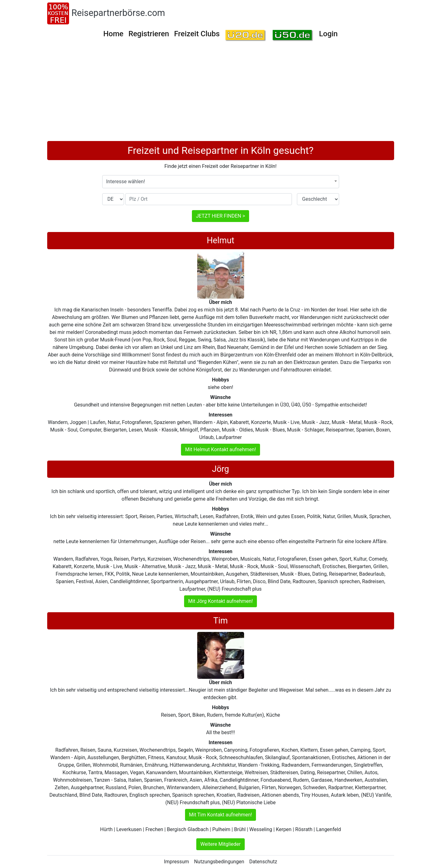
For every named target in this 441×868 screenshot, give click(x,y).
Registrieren (149, 34)
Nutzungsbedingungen (219, 862)
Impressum (176, 862)
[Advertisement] (221, 94)
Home (113, 34)
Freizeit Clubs (197, 34)
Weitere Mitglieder (220, 844)
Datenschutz (263, 862)
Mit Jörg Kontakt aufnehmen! (220, 601)
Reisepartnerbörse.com (118, 13)
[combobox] (221, 182)
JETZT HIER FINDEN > (220, 216)
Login (328, 34)
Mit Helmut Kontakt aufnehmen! (220, 449)
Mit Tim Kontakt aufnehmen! (221, 815)
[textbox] (221, 182)
